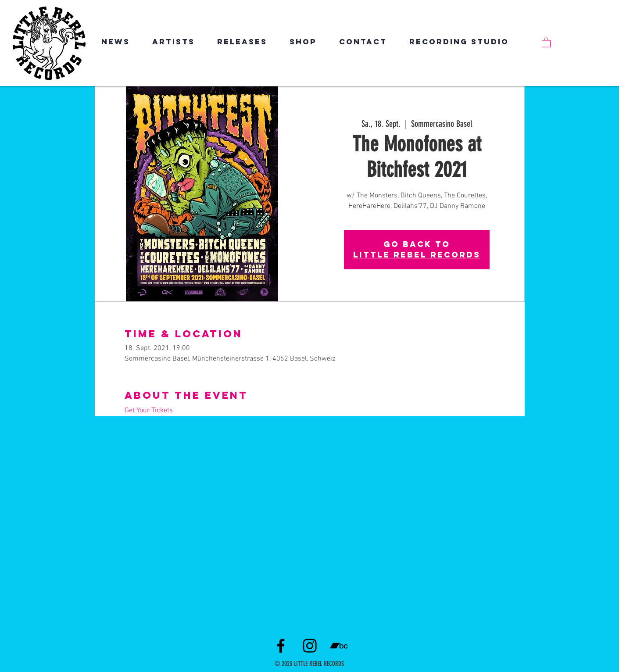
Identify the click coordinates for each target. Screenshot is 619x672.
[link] (546, 42)
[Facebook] (281, 646)
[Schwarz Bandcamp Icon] (339, 646)
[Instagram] (310, 646)
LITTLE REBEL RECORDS (417, 255)
